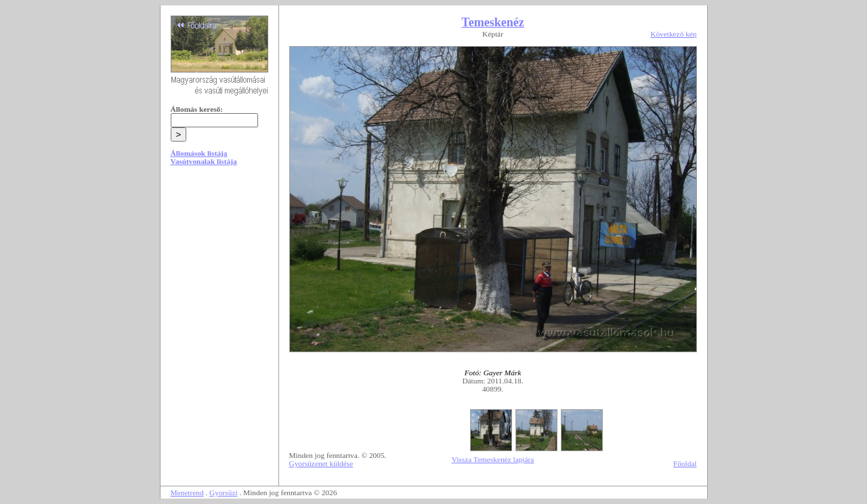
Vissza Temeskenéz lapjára (493, 459)
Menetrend (187, 492)
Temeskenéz (492, 22)
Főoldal (685, 463)
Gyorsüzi (224, 492)
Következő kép (673, 34)
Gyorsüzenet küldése (321, 463)
